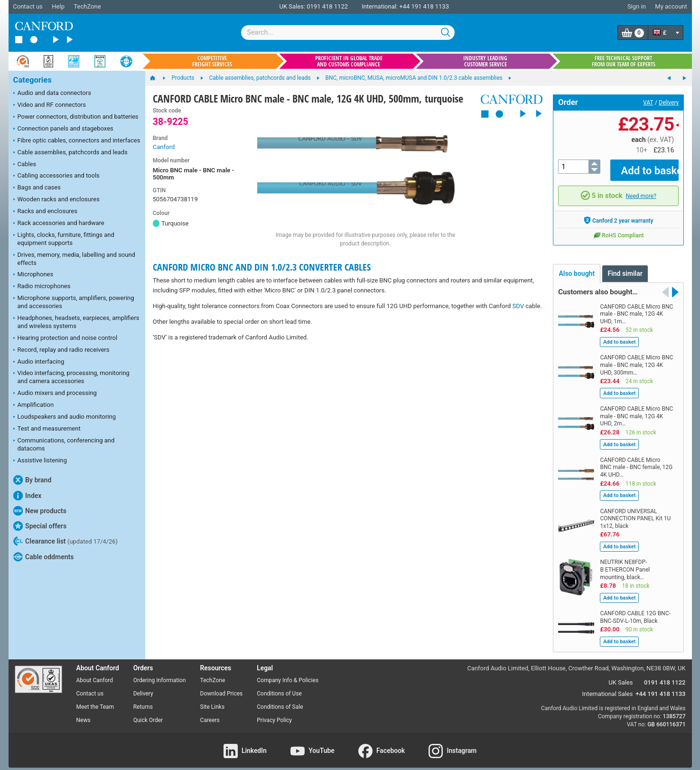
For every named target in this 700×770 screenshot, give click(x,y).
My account (671, 6)
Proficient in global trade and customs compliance (349, 61)
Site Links (213, 700)
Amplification (34, 405)
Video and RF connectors (50, 105)
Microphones (33, 275)
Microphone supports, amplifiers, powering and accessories (74, 302)
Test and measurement (47, 429)
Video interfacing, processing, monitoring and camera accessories (71, 377)
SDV (518, 306)
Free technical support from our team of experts (624, 61)
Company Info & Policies (288, 674)
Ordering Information (160, 674)
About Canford (95, 674)
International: (380, 6)
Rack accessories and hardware (59, 224)
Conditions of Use (279, 687)
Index (28, 496)
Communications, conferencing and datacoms (64, 444)
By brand (33, 480)
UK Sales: (292, 6)
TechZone (87, 6)
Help (58, 6)
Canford (164, 147)
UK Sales (621, 676)
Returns (143, 700)
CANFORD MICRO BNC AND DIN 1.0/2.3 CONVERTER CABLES (262, 267)
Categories (33, 80)
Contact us (28, 6)
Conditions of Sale (280, 700)
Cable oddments (44, 557)
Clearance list (66, 541)
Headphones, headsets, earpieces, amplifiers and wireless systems (76, 322)
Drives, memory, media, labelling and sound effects (74, 259)
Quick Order (148, 713)
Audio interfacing (39, 362)
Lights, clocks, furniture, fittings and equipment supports (64, 239)
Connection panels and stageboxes (63, 129)
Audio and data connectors (52, 94)
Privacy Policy (274, 713)
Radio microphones (42, 287)
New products (40, 511)
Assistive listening (40, 461)
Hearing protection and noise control (65, 338)
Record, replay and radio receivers (61, 350)
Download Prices (222, 687)
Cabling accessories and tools (56, 176)
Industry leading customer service (485, 61)
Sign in (637, 6)
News (84, 713)
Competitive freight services (212, 61)
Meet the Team (95, 700)
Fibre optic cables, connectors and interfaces (77, 141)
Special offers (40, 526)
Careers (210, 713)
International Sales (608, 687)
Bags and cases (37, 188)
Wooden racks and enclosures (56, 200)
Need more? (641, 189)
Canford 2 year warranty (619, 214)
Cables (25, 165)
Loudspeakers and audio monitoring (65, 417)
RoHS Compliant (618, 228)
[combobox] (348, 33)
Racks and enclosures (45, 212)
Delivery (669, 103)
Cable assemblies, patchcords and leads (70, 153)
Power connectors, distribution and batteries (76, 117)
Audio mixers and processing (55, 394)
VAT (648, 103)
